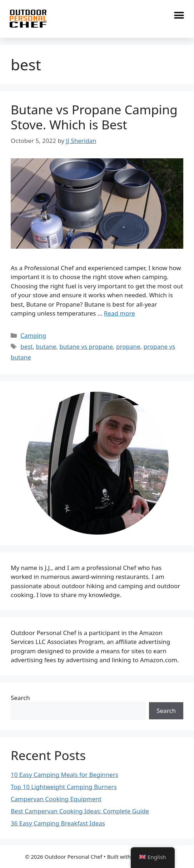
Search (20, 698)
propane (128, 346)
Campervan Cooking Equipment (56, 799)
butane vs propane (86, 346)
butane (46, 346)
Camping (33, 335)
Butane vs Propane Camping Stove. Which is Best (94, 117)
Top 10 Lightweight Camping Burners (64, 787)
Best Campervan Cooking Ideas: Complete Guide (80, 811)
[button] (179, 15)
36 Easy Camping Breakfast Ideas (58, 823)
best (26, 346)
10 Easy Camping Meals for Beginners (64, 775)
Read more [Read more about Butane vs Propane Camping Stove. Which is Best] (120, 313)
